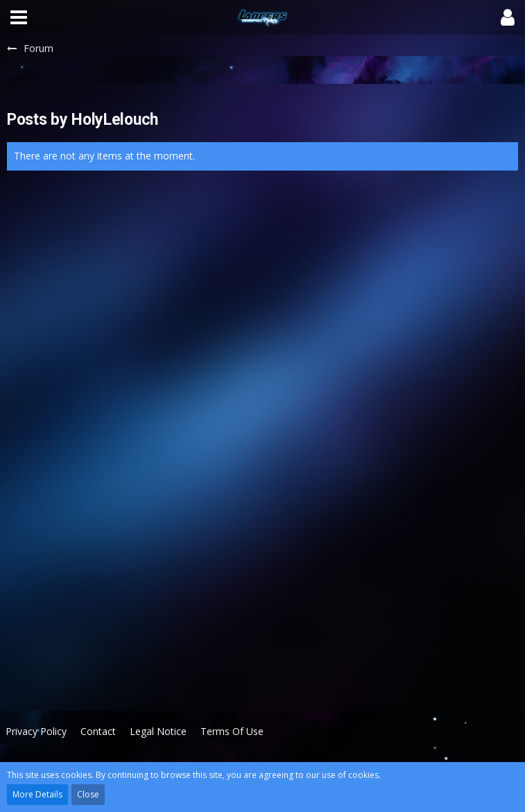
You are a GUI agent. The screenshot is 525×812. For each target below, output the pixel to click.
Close (88, 794)
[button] (19, 17)
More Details (37, 794)
